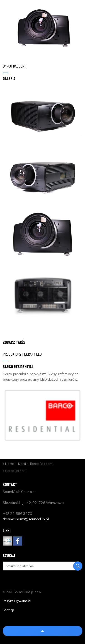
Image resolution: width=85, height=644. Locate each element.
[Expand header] (78, 9)
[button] (42, 114)
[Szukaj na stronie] (42, 566)
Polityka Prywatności (17, 601)
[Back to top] (42, 631)
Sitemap (8, 610)
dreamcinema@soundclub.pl (26, 519)
